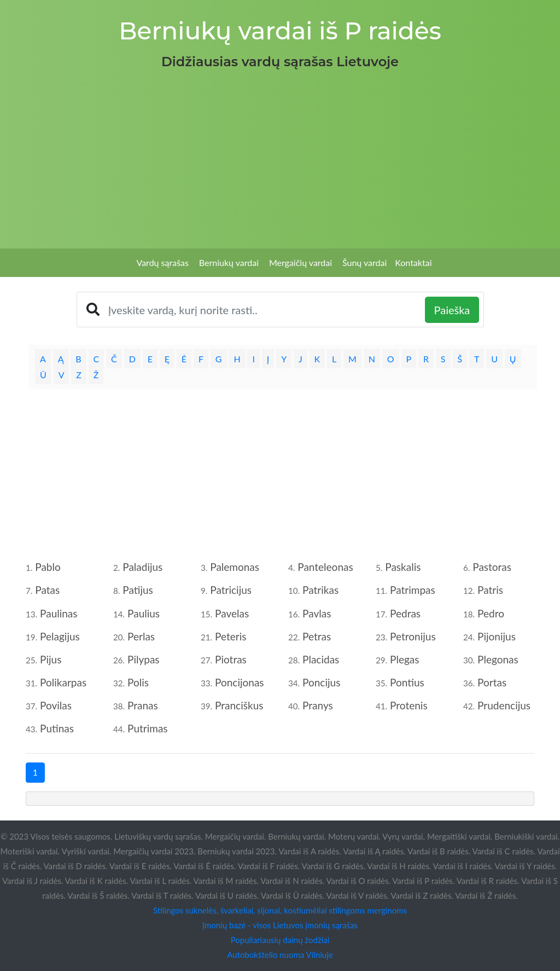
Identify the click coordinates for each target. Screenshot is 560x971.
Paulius (144, 613)
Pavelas (232, 613)
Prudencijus (504, 705)
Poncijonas (240, 682)
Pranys (318, 705)
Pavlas (317, 613)
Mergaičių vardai (301, 262)
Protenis (409, 705)
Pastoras (492, 567)
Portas (492, 682)
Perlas (141, 636)
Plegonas (498, 659)
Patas (47, 590)
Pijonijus (497, 636)
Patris (490, 590)
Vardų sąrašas (163, 262)
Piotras (231, 659)
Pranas (143, 705)
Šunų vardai (364, 262)
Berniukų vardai (229, 262)
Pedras (405, 613)
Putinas (57, 728)
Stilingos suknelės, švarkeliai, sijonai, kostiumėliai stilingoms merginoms (280, 910)
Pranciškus (239, 705)
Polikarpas (63, 682)
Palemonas (235, 567)
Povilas (56, 705)
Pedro (491, 613)
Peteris (231, 636)
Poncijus (321, 682)
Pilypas (144, 659)
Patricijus (231, 590)
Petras (317, 636)
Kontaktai (413, 262)
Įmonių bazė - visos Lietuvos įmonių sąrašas (280, 925)
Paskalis (403, 567)
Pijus (51, 659)
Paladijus (142, 567)
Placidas (321, 659)
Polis (138, 682)
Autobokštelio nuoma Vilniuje (280, 955)
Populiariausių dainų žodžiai (280, 940)
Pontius (407, 682)
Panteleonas (325, 567)
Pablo (48, 567)
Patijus (138, 590)
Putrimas (148, 728)
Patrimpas (413, 590)
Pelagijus (60, 636)
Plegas (404, 659)
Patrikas (320, 590)
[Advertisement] (280, 155)
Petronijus (413, 636)
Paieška (452, 310)
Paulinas (59, 613)
